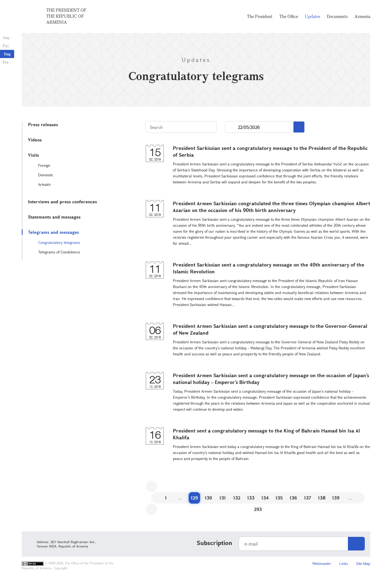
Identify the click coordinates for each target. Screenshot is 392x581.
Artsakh (44, 184)
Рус (6, 46)
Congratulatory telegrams (59, 242)
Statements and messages (54, 217)
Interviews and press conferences (62, 202)
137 (308, 498)
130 (208, 498)
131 (223, 498)
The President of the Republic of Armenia (66, 16)
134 (265, 498)
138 (322, 498)
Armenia (362, 16)
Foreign (44, 165)
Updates (313, 16)
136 (293, 498)
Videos (35, 140)
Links (344, 563)
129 (194, 498)
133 (251, 498)
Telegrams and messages (53, 232)
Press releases (43, 124)
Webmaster (322, 563)
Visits (33, 155)
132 (237, 498)
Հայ (6, 37)
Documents (337, 16)
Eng (7, 54)
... (232, 127)
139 (336, 498)
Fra (6, 62)
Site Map (363, 563)
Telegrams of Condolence (59, 252)
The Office (289, 16)
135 (279, 498)
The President (260, 16)
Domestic (46, 175)
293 (258, 509)
